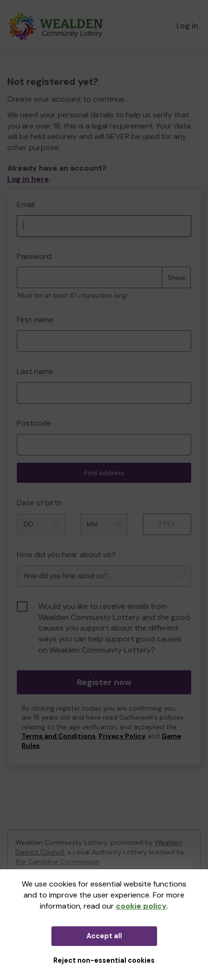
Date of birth (39, 503)
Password (34, 256)
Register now (104, 682)
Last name (35, 371)
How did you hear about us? (66, 554)
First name (35, 320)
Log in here (28, 179)
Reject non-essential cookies (104, 960)
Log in (187, 26)
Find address (104, 473)
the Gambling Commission (57, 862)
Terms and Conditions (59, 736)
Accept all (104, 936)
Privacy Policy (122, 736)
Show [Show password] (177, 278)
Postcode (34, 423)
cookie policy (141, 906)
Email (26, 204)
